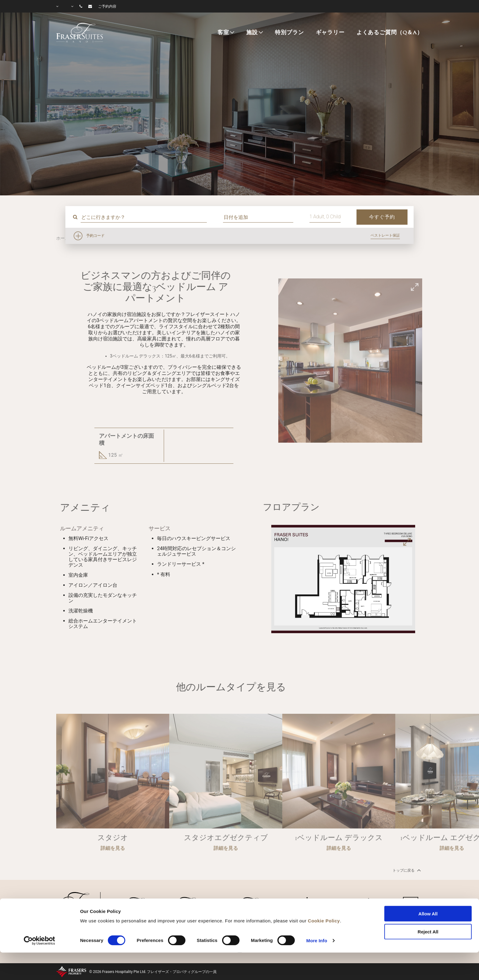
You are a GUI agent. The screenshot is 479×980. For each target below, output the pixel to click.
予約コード (95, 236)
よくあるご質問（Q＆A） (390, 32)
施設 (252, 32)
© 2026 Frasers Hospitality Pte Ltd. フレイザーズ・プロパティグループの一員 (153, 972)
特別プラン (289, 32)
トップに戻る (406, 870)
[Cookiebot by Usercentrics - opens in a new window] (40, 914)
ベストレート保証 (385, 235)
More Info (317, 914)
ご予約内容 (107, 6)
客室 (223, 32)
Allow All (428, 887)
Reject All (428, 905)
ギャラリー (330, 32)
